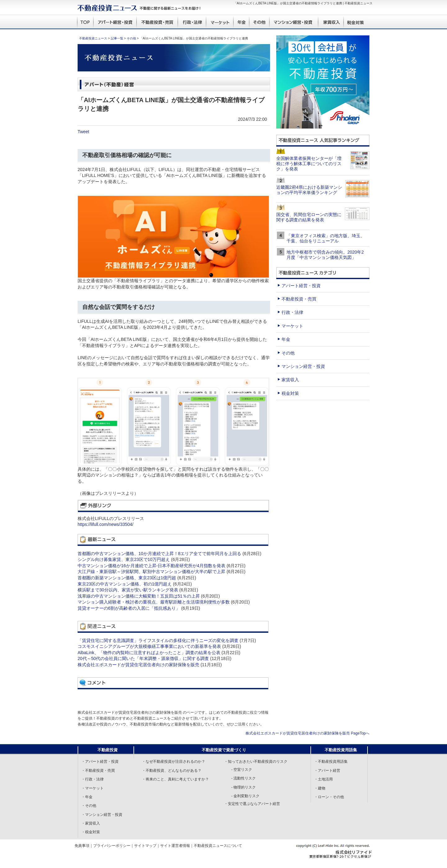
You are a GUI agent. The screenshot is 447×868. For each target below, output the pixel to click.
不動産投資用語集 (341, 750)
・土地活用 (323, 779)
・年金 (87, 797)
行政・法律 (292, 312)
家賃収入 (290, 380)
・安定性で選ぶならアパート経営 (252, 804)
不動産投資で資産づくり (224, 750)
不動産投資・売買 (299, 299)
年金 (286, 339)
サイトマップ (145, 846)
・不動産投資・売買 (98, 771)
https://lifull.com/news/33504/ (106, 524)
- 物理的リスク (244, 787)
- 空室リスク (242, 770)
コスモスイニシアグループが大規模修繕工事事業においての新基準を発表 (149, 646)
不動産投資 (108, 750)
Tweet (83, 132)
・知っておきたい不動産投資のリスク (256, 762)
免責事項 (82, 846)
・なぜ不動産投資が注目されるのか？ (174, 762)
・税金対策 (91, 832)
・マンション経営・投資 (102, 815)
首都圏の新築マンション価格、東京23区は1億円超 (127, 578)
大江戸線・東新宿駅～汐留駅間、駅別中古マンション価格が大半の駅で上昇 (151, 572)
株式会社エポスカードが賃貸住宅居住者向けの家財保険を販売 (138, 665)
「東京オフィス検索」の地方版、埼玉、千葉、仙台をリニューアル (326, 238)
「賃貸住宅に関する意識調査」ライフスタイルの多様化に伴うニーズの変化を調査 (158, 640)
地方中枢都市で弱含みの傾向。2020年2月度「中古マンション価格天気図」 (325, 255)
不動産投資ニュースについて (218, 846)
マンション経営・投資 (303, 366)
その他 (131, 38)
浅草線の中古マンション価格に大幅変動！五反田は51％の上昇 (139, 596)
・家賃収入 (91, 823)
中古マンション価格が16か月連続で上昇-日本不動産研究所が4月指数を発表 (151, 566)
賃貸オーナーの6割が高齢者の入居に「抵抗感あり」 (129, 608)
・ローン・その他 (329, 797)
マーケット (292, 326)
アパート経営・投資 (301, 286)
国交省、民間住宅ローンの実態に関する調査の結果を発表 (309, 217)
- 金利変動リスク (245, 796)
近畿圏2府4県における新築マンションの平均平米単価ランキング (309, 190)
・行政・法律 (93, 779)
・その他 (89, 806)
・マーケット (93, 788)
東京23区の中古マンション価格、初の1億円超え (125, 584)
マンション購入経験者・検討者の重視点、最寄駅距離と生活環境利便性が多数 (154, 602)
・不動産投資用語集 (331, 762)
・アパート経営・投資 (100, 762)
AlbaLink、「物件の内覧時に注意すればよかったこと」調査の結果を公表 (149, 653)
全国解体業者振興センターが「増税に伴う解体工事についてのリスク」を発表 (309, 164)
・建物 (320, 788)
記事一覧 (117, 38)
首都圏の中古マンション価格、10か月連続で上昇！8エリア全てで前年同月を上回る (159, 554)
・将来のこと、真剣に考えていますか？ (175, 779)
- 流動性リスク (244, 778)
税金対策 (290, 393)
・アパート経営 (327, 771)
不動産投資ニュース (93, 38)
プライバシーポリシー (112, 846)
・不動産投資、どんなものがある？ (172, 771)
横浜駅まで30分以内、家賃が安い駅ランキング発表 (128, 590)
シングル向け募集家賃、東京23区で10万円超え (124, 559)
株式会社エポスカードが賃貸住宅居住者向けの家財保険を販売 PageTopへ (307, 733)
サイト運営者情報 (175, 846)
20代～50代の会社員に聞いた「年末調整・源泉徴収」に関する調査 (143, 658)
